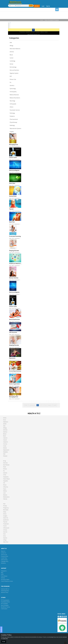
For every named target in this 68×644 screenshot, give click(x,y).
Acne (5, 420)
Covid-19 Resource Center (7, 581)
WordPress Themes (5, 607)
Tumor (5, 526)
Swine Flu (6, 518)
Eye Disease (6, 465)
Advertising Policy (5, 591)
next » (50, 405)
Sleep (5, 512)
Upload (37, 6)
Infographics (4, 571)
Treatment (6, 524)
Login (43, 6)
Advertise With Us (5, 589)
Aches (5, 418)
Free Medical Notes (5, 602)
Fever (5, 467)
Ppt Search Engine (5, 579)
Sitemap (3, 578)
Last (55, 405)
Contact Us (4, 553)
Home (42, 20)
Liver (4, 493)
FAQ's (2, 574)
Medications (6, 497)
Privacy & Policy (5, 556)
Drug (5, 461)
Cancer (5, 440)
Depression (6, 450)
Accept (4, 642)
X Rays (5, 540)
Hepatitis (6, 481)
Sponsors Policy (5, 592)
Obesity (5, 499)
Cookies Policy (6, 635)
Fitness (5, 469)
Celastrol (6, 442)
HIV (4, 483)
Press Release (4, 576)
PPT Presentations (5, 600)
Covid (5, 446)
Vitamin (5, 538)
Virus (5, 536)
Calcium (5, 438)
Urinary (5, 530)
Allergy (5, 428)
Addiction (6, 422)
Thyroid (5, 522)
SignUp (48, 6)
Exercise (5, 463)
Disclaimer (3, 563)
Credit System (4, 609)
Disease (5, 456)
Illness (5, 485)
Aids (4, 426)
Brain (5, 436)
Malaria (5, 495)
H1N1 (5, 475)
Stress (5, 514)
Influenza (6, 487)
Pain (4, 504)
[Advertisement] (34, 15)
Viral (4, 534)
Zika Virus (6, 542)
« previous (32, 405)
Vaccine (5, 532)
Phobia (5, 506)
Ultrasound (6, 528)
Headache (6, 477)
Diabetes (6, 452)
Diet (4, 454)
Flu (4, 471)
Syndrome (6, 520)
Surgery (5, 516)
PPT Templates (4, 604)
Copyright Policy (5, 561)
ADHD (5, 424)
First (26, 405)
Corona (5, 444)
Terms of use (4, 555)
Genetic (5, 473)
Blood (5, 434)
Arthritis (5, 430)
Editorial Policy (4, 560)
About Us (3, 551)
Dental (5, 448)
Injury (5, 489)
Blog (2, 573)
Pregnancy (6, 508)
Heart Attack (6, 479)
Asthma (5, 432)
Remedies (6, 510)
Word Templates (5, 605)
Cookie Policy (4, 558)
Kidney (5, 491)
